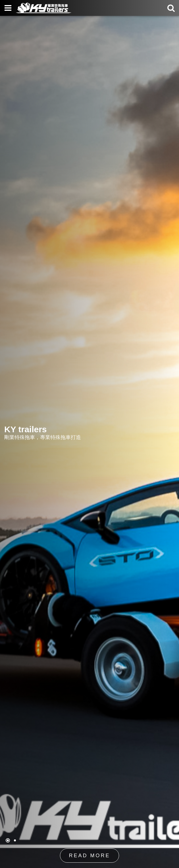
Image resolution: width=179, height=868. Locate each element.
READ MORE (89, 856)
